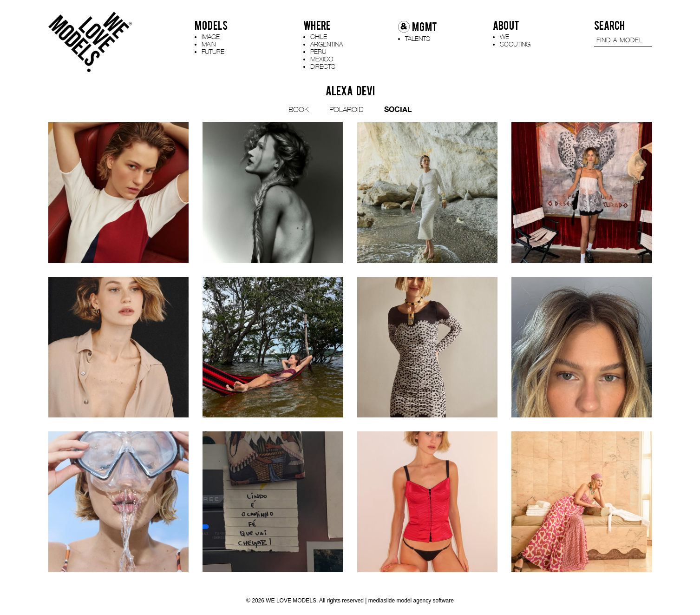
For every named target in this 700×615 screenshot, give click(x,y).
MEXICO (322, 59)
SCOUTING (515, 44)
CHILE (319, 36)
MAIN (209, 44)
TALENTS (418, 38)
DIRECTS (323, 66)
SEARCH (609, 26)
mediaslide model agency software (411, 601)
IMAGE (211, 36)
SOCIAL (398, 109)
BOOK (299, 109)
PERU (318, 51)
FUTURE (213, 51)
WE (504, 36)
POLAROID (347, 109)
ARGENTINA (327, 44)
